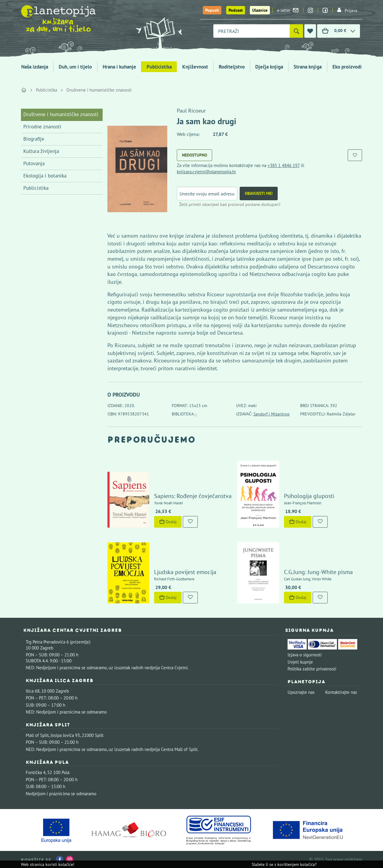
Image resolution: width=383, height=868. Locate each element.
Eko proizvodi (347, 67)
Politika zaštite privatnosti (312, 669)
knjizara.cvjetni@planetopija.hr (206, 172)
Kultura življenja (41, 151)
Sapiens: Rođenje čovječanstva (193, 496)
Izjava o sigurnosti (305, 655)
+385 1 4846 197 (284, 165)
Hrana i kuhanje (119, 67)
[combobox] (251, 31)
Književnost (195, 67)
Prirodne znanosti (42, 127)
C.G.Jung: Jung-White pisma (318, 572)
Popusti (212, 10)
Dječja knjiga (269, 67)
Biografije (34, 139)
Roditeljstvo (232, 67)
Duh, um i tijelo (75, 67)
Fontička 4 (36, 772)
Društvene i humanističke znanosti (99, 90)
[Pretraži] (296, 31)
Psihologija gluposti (309, 496)
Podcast (236, 10)
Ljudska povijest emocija (185, 572)
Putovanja (34, 163)
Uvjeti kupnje (300, 662)
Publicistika (159, 67)
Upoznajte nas (301, 692)
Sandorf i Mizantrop (272, 414)
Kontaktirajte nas (341, 692)
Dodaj (168, 522)
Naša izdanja (35, 67)
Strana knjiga (308, 67)
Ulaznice (260, 10)
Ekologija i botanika (45, 176)
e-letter (288, 10)
